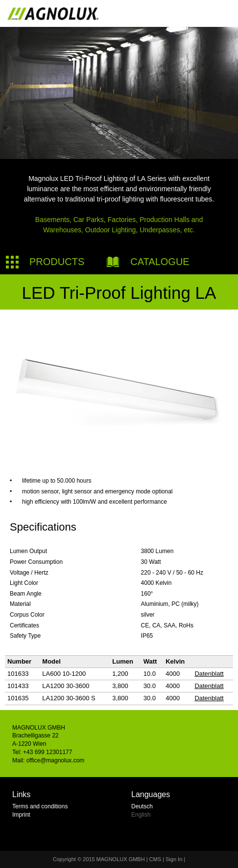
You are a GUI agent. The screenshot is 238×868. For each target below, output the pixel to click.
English (141, 815)
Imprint (21, 815)
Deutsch (142, 806)
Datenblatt (209, 674)
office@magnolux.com (56, 760)
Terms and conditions (40, 806)
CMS (155, 859)
